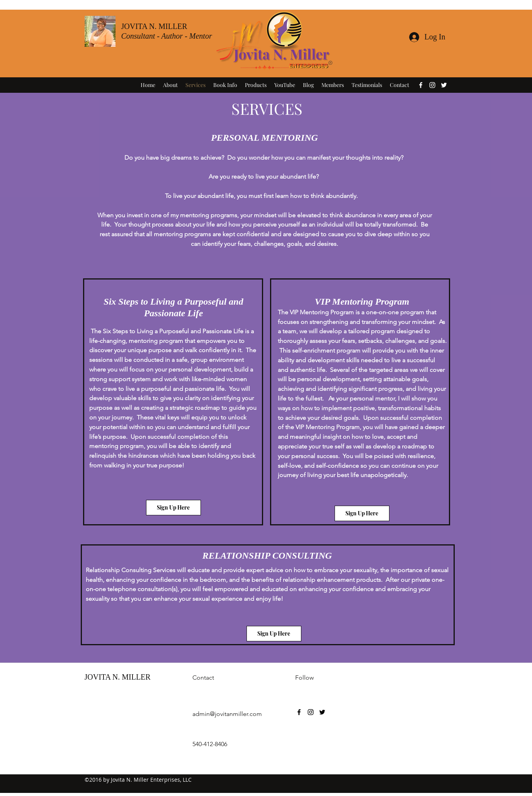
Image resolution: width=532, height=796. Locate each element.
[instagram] (432, 85)
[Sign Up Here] (173, 508)
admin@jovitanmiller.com (227, 714)
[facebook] (421, 85)
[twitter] (444, 85)
